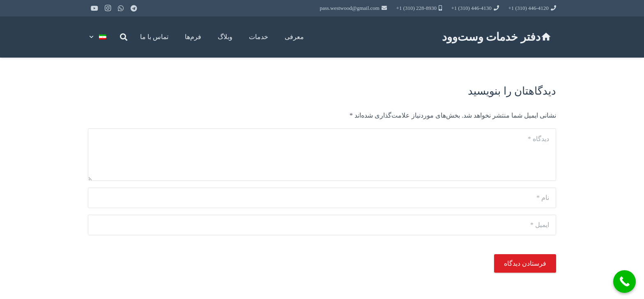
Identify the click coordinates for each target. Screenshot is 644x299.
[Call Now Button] (624, 282)
